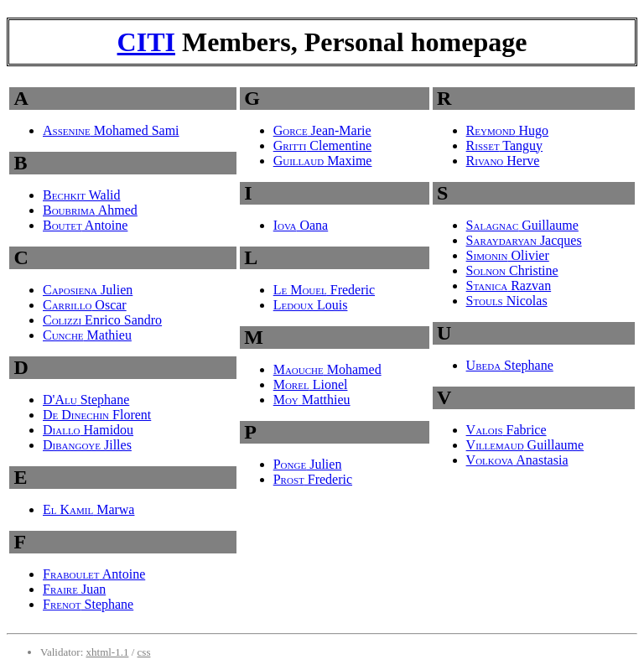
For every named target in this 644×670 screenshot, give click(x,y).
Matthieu (312, 400)
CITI (146, 42)
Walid (82, 195)
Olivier (508, 255)
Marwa (88, 509)
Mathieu (87, 335)
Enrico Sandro (102, 320)
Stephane (86, 400)
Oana (301, 225)
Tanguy (504, 145)
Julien (88, 290)
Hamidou (88, 430)
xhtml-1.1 (108, 652)
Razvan (509, 286)
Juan (74, 589)
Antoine (85, 225)
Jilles (87, 445)
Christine (512, 270)
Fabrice (506, 430)
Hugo (508, 130)
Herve (503, 161)
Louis (311, 305)
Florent (97, 415)
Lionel (311, 384)
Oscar (85, 305)
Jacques (524, 240)
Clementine (322, 145)
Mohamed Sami (111, 130)
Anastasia (517, 460)
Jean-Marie (322, 130)
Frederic (324, 290)
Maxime (323, 161)
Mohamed (327, 369)
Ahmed (90, 210)
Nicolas (507, 301)
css (144, 652)
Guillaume (522, 225)
